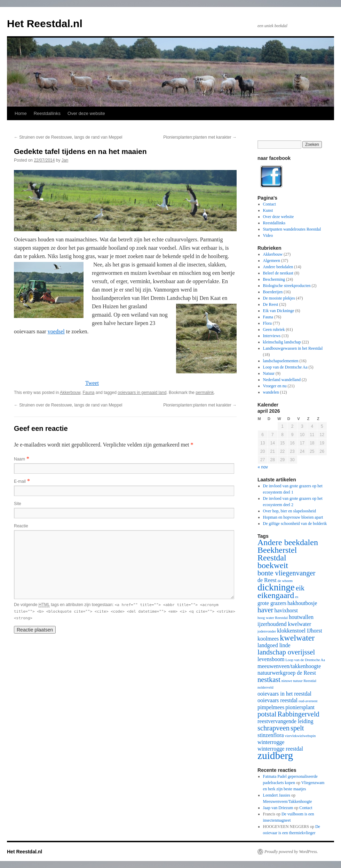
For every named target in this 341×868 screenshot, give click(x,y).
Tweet (92, 383)
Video (268, 235)
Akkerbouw (70, 393)
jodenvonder (267, 631)
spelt (297, 728)
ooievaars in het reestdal (284, 694)
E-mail (20, 481)
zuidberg (275, 755)
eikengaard (276, 595)
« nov (263, 467)
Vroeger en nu (275, 386)
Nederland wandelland (282, 380)
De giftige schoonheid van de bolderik (295, 524)
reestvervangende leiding (285, 721)
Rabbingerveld (299, 714)
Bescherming (274, 279)
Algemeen (272, 261)
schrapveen (273, 728)
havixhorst (286, 610)
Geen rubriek (274, 330)
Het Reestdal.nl (45, 24)
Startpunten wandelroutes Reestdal (292, 229)
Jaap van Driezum (278, 808)
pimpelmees (271, 707)
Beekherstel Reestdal (277, 554)
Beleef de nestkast (278, 273)
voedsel (56, 331)
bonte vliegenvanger (286, 573)
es (297, 597)
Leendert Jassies (277, 795)
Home (21, 113)
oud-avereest (308, 701)
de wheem (285, 581)
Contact (269, 204)
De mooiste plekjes (279, 298)
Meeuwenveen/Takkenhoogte (288, 801)
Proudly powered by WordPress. (291, 852)
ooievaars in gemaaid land (142, 393)
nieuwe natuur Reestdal (299, 681)
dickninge (276, 587)
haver (265, 610)
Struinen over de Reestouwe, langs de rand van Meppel (68, 137)
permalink (205, 393)
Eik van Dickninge (279, 311)
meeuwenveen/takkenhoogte (289, 666)
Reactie (21, 526)
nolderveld (265, 687)
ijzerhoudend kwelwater (284, 624)
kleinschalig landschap (282, 342)
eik (300, 588)
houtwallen (301, 617)
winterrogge (271, 742)
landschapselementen (281, 361)
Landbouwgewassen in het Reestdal (293, 348)
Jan (65, 160)
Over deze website (86, 113)
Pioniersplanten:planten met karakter (200, 137)
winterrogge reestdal (280, 749)
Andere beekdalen (278, 267)
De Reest (271, 304)
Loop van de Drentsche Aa (285, 367)
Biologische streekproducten (287, 286)
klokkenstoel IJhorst (299, 631)
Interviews (272, 336)
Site (18, 504)
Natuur (269, 373)
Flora (267, 323)
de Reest (267, 580)
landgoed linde (274, 645)
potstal (267, 714)
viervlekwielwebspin (300, 736)
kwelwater (297, 638)
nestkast (269, 680)
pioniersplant (300, 707)
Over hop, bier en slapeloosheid (290, 511)
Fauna (88, 393)
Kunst (268, 210)
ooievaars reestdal (277, 700)
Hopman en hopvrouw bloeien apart (293, 517)
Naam (19, 459)
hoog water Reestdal (273, 618)
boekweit (273, 565)
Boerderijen (273, 292)
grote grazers (272, 603)
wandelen (271, 392)
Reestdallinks (47, 113)
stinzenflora (271, 735)
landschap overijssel (286, 652)
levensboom (271, 659)
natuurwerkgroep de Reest (287, 673)
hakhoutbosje (302, 603)
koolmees (268, 639)
